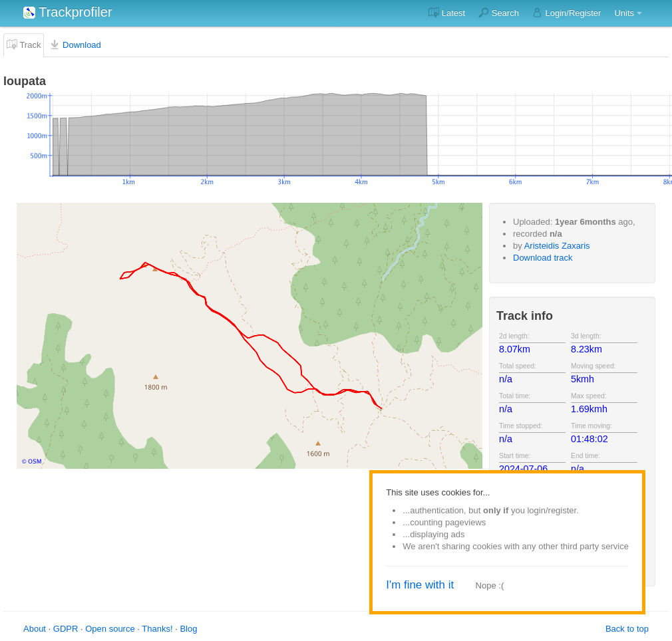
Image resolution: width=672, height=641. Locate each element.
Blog (188, 629)
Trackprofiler (68, 12)
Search (499, 13)
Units (624, 13)
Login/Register (567, 13)
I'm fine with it (420, 585)
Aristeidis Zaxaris (557, 246)
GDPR (66, 629)
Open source (110, 629)
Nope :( (490, 585)
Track (24, 45)
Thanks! (157, 629)
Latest (447, 13)
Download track (543, 258)
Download (75, 45)
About (35, 629)
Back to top (627, 629)
